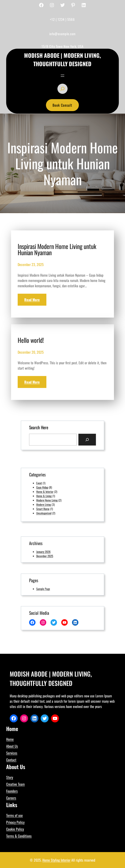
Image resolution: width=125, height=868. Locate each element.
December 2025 (48, 555)
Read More (32, 300)
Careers (11, 798)
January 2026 (47, 551)
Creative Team (15, 784)
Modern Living (47, 502)
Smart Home (47, 506)
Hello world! (31, 340)
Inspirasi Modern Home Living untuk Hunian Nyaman (57, 249)
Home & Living (48, 496)
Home (10, 739)
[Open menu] (62, 76)
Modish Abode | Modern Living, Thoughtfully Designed (62, 59)
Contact (11, 760)
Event (44, 485)
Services (12, 753)
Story (10, 777)
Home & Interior (48, 492)
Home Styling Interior (56, 860)
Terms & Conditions (19, 836)
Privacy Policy (15, 822)
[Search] (82, 439)
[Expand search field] (62, 89)
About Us (12, 746)
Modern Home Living (50, 499)
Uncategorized (48, 509)
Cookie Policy (15, 829)
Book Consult (62, 105)
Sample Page (47, 588)
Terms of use (14, 815)
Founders (12, 791)
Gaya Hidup (46, 489)
